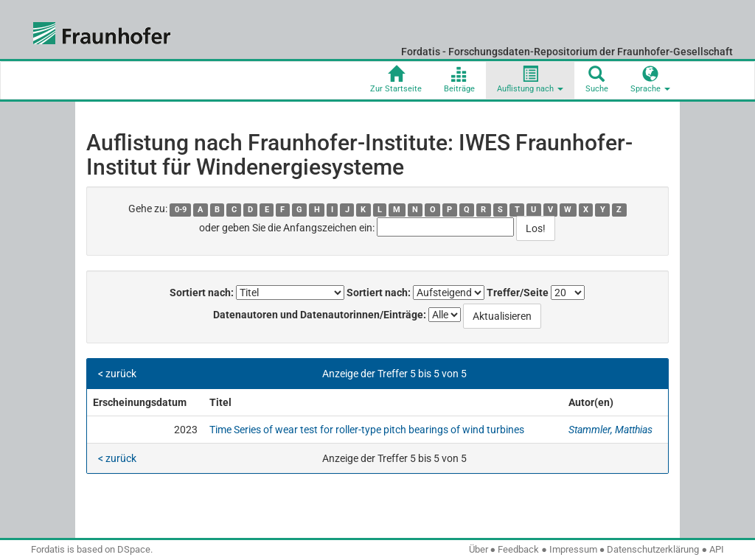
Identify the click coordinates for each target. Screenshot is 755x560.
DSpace (134, 549)
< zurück (117, 374)
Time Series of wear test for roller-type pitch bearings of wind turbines (367, 430)
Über (479, 549)
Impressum (573, 549)
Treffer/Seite (518, 293)
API (717, 549)
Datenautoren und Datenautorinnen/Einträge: (320, 315)
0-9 (181, 210)
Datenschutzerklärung (653, 549)
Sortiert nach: (202, 293)
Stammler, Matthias (610, 430)
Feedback (518, 549)
